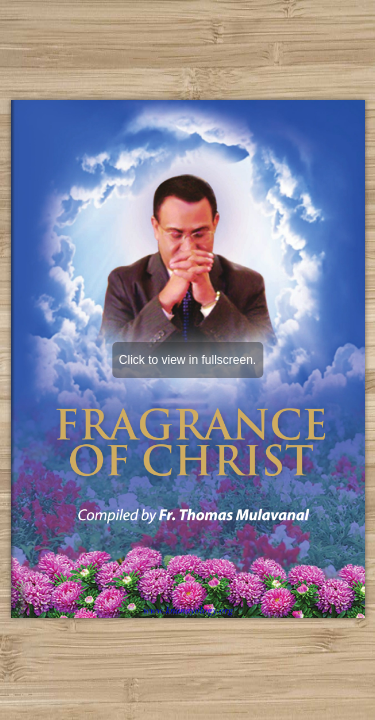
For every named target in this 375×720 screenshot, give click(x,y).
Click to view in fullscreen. (187, 360)
